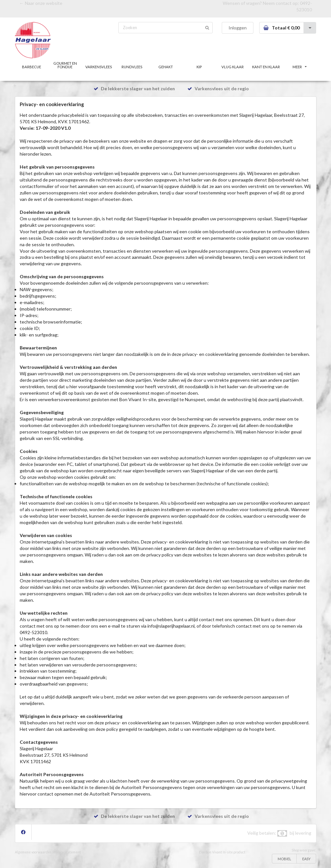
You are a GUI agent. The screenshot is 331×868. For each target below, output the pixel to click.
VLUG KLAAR (233, 67)
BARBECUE (32, 67)
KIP (199, 67)
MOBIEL (284, 859)
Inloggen (238, 28)
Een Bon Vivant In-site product (222, 852)
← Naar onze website (41, 3)
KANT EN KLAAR (266, 67)
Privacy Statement (67, 852)
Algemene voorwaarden (33, 852)
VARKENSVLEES (99, 67)
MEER (300, 67)
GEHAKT (166, 67)
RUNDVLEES (132, 67)
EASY (306, 859)
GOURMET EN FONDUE (65, 65)
